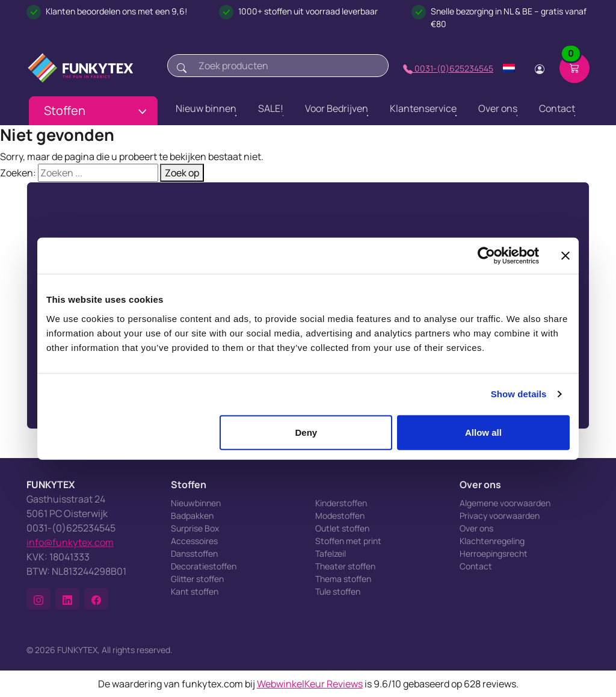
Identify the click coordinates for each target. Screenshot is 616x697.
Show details (519, 394)
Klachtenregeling (492, 541)
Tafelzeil (331, 553)
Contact (476, 566)
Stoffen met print (348, 541)
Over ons (476, 528)
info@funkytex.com (70, 542)
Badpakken (192, 516)
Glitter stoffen (197, 579)
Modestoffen (340, 516)
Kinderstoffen (341, 503)
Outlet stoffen (342, 528)
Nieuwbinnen (196, 503)
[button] (38, 599)
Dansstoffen (194, 553)
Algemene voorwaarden (505, 503)
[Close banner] (565, 256)
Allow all (483, 432)
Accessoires (194, 541)
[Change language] (509, 68)
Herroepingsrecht (494, 553)
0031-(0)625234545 (448, 68)
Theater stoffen (345, 566)
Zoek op (182, 173)
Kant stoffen (195, 591)
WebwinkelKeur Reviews (310, 684)
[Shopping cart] (574, 68)
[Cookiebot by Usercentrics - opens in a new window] (486, 256)
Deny (306, 432)
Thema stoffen (343, 579)
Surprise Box (195, 528)
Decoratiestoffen (204, 566)
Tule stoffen (338, 591)
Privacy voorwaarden (500, 516)
